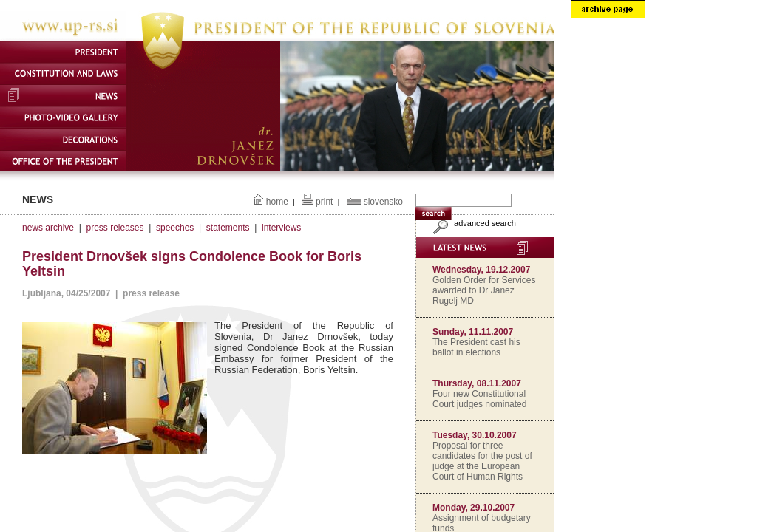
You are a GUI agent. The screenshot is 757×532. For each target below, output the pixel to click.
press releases (115, 228)
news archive (48, 228)
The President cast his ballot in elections (476, 347)
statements (228, 228)
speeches (175, 228)
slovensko (383, 202)
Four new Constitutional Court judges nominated (479, 399)
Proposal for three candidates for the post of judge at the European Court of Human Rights (482, 461)
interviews (281, 228)
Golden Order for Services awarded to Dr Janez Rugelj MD (484, 290)
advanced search (473, 223)
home (277, 202)
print (324, 202)
